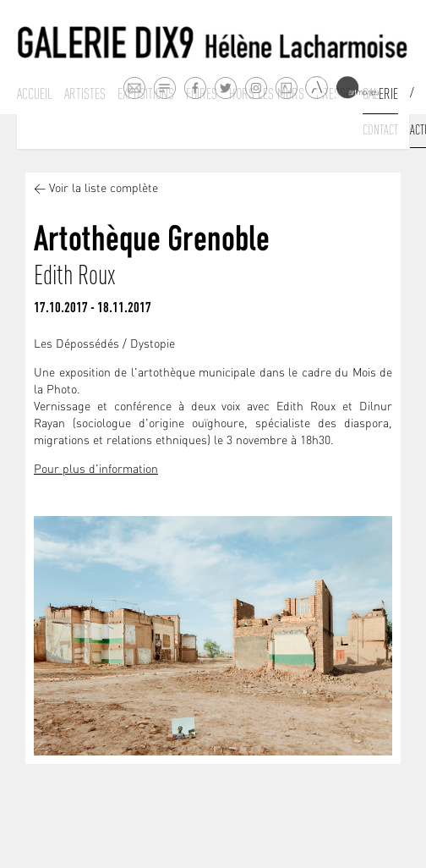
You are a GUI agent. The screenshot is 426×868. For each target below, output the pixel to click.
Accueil (35, 94)
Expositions (146, 94)
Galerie (380, 94)
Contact (380, 129)
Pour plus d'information (96, 470)
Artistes (85, 94)
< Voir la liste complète (96, 189)
